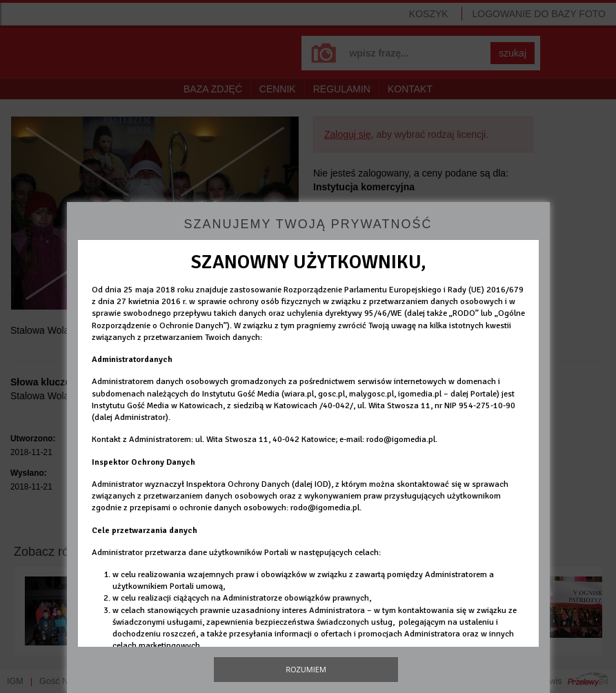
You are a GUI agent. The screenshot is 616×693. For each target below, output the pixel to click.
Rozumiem (306, 669)
